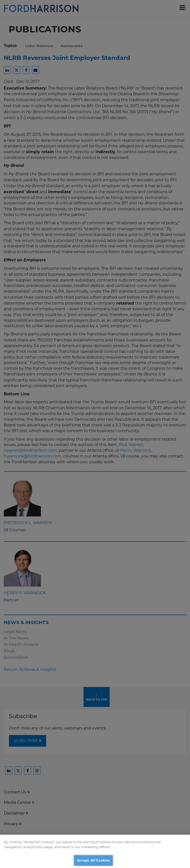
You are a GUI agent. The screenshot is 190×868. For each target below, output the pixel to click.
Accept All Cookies (93, 862)
